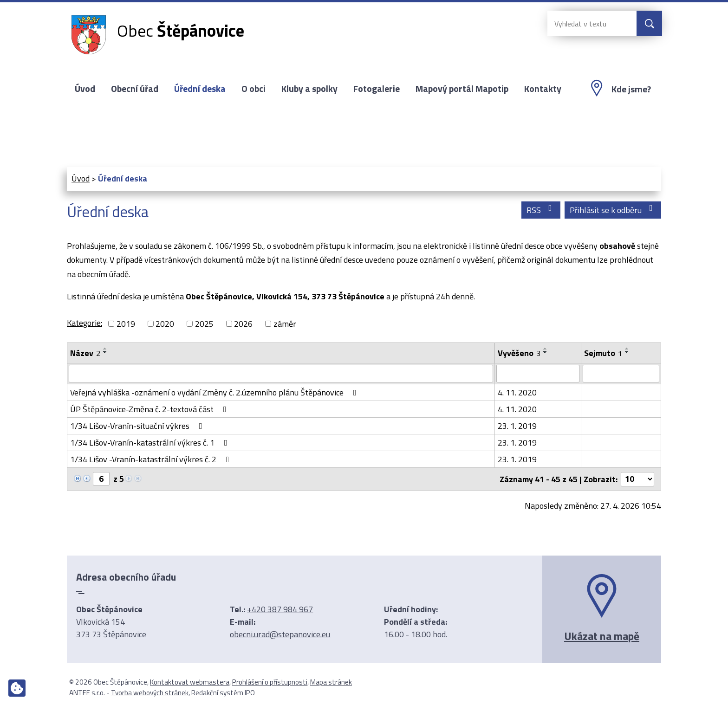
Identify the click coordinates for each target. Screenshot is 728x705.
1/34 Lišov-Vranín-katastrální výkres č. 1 (151, 443)
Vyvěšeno (519, 353)
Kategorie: (84, 323)
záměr (285, 324)
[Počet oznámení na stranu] (637, 479)
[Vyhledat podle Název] (281, 374)
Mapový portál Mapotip (462, 89)
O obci (253, 89)
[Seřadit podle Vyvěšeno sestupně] (546, 352)
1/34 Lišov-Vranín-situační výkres (138, 426)
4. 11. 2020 (517, 392)
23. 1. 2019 (517, 426)
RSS (541, 210)
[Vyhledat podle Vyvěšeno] (538, 374)
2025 (204, 324)
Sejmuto (603, 353)
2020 (165, 324)
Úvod (85, 89)
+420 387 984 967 (280, 609)
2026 (243, 324)
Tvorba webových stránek (150, 693)
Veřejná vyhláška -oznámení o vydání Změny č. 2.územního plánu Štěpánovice (215, 392)
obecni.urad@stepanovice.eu (280, 634)
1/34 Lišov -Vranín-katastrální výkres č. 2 (152, 459)
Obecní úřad (135, 89)
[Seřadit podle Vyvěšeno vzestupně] (546, 349)
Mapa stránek (331, 682)
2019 (126, 324)
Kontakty (543, 89)
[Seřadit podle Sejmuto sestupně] (627, 352)
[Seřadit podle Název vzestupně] (105, 349)
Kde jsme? (631, 89)
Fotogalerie (377, 89)
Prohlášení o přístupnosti (270, 682)
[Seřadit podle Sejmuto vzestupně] (627, 349)
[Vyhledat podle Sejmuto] (621, 374)
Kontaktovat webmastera (190, 682)
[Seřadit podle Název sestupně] (105, 352)
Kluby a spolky (309, 89)
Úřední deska (200, 89)
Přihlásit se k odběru (613, 210)
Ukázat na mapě (602, 636)
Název (85, 353)
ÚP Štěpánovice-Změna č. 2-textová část (150, 409)
